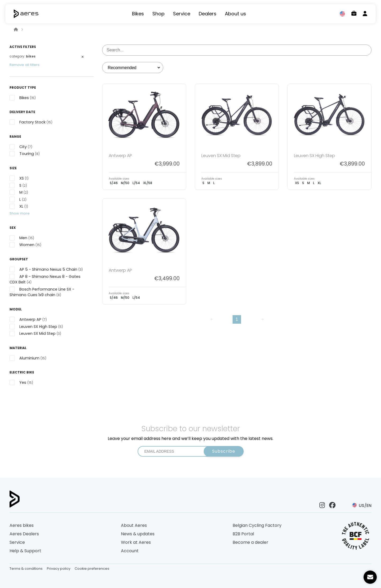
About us (235, 14)
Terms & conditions (26, 569)
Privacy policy (59, 569)
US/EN (362, 505)
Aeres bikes (22, 525)
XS (297, 183)
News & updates (138, 534)
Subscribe (224, 451)
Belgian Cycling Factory (257, 525)
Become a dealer (250, 542)
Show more (20, 213)
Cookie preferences (92, 569)
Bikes (138, 14)
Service (182, 14)
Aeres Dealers (24, 534)
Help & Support (25, 551)
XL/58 (148, 183)
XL (319, 183)
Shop (158, 14)
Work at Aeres (136, 542)
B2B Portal (243, 534)
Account (130, 551)
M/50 (125, 183)
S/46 (114, 183)
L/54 (136, 183)
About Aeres (134, 525)
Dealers (208, 14)
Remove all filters (24, 65)
